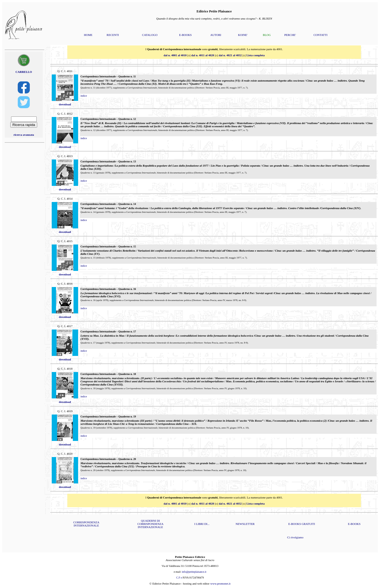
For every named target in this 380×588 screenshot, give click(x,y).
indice (84, 96)
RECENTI (113, 35)
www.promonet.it (220, 584)
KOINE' (243, 35)
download (65, 104)
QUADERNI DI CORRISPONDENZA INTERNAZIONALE (150, 524)
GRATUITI (308, 524)
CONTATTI (320, 35)
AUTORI (216, 35)
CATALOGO (150, 35)
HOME (88, 35)
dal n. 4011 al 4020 (203, 55)
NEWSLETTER (245, 524)
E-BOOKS (186, 35)
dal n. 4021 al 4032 (230, 55)
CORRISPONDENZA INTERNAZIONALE (86, 524)
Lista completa (256, 55)
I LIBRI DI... (202, 524)
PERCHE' (290, 35)
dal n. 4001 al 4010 (175, 55)
